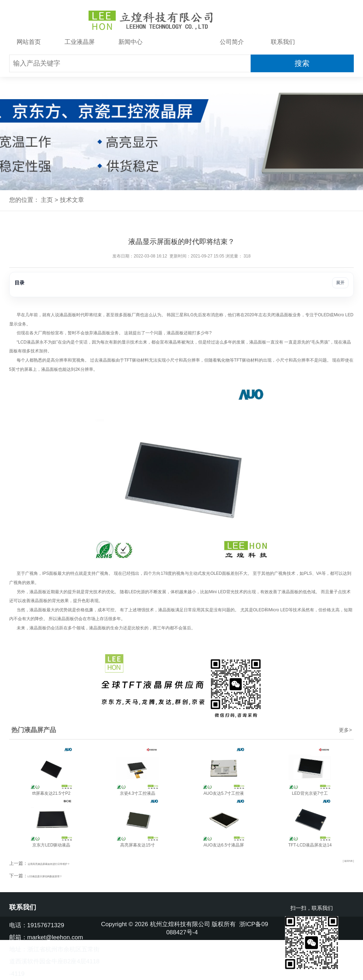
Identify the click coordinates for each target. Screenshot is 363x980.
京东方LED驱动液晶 (51, 845)
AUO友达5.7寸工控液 (224, 793)
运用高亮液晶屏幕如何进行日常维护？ (67, 863)
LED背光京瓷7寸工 (310, 793)
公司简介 (232, 42)
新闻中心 (130, 42)
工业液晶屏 (80, 42)
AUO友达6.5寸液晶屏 (224, 845)
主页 (47, 200)
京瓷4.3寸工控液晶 (138, 793)
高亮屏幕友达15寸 (137, 845)
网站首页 (29, 42)
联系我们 (283, 42)
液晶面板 (68, 315)
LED (325, 315)
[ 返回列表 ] (343, 863)
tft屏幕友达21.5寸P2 (51, 793)
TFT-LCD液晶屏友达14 (310, 845)
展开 (340, 283)
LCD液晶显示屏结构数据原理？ (60, 876)
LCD (22, 342)
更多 (345, 730)
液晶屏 (33, 342)
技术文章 (181, 42)
